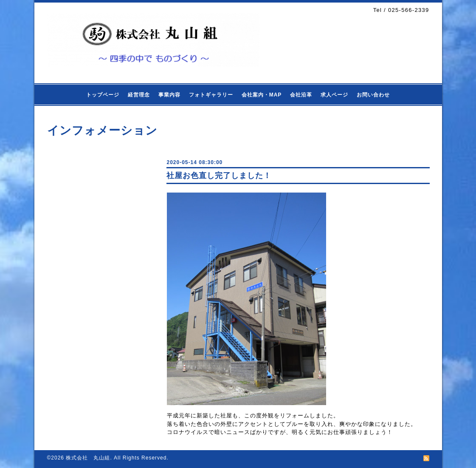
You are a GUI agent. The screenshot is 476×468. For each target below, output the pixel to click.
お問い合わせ (373, 95)
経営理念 (139, 95)
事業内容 (169, 95)
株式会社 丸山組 (88, 458)
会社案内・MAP (262, 95)
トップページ (103, 95)
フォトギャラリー (211, 95)
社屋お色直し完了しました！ (219, 176)
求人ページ (334, 95)
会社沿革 (301, 95)
